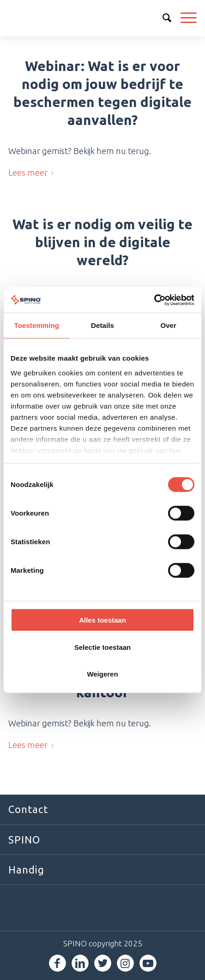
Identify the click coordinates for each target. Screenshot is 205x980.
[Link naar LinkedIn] (80, 963)
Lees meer (33, 172)
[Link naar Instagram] (125, 963)
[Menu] (184, 18)
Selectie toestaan (103, 647)
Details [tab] (102, 325)
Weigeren (102, 674)
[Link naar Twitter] (103, 963)
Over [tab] (168, 325)
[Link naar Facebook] (57, 963)
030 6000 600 (145, 17)
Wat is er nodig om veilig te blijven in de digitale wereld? (102, 242)
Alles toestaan (102, 620)
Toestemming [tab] (37, 325)
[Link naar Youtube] (148, 963)
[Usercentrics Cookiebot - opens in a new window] (154, 300)
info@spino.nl (166, 17)
